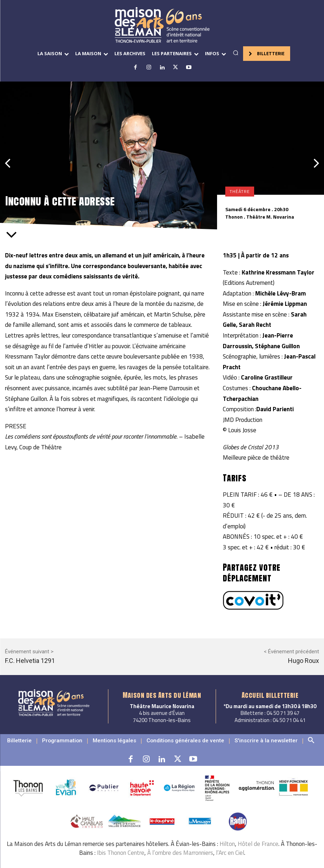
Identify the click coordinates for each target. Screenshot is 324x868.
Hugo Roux (304, 661)
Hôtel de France (258, 844)
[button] (236, 53)
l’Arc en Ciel (230, 853)
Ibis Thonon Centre (121, 853)
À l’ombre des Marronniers (180, 853)
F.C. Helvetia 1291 (30, 661)
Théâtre (240, 192)
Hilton (227, 844)
